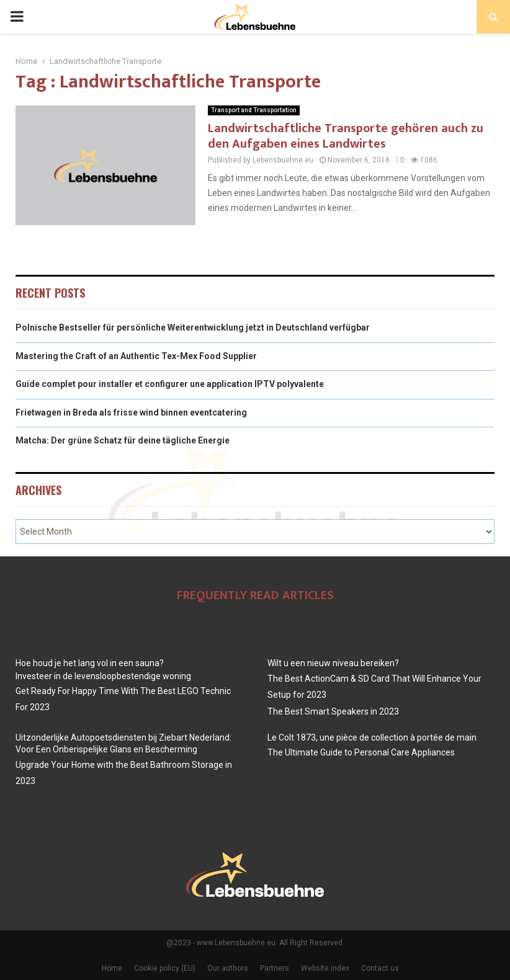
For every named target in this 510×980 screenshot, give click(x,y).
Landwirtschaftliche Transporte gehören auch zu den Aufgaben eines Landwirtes (346, 136)
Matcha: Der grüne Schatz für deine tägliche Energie (123, 440)
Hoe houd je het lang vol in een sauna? (90, 663)
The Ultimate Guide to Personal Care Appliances (361, 752)
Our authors (228, 968)
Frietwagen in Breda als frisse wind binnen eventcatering (131, 412)
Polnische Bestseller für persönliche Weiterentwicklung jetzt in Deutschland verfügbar (193, 327)
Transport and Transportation (254, 110)
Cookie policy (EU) (165, 968)
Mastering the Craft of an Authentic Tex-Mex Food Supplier (136, 356)
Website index (325, 968)
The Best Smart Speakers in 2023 (333, 711)
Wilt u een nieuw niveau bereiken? (333, 663)
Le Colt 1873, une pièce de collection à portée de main (372, 737)
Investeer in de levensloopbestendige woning (103, 676)
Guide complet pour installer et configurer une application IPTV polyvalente (170, 384)
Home (112, 968)
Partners (275, 968)
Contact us (380, 968)
